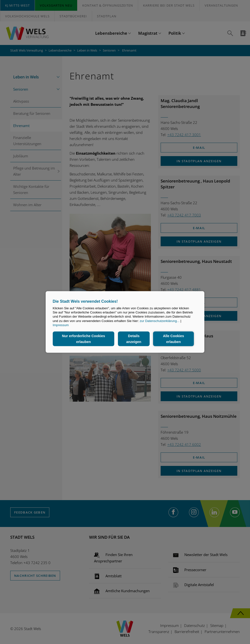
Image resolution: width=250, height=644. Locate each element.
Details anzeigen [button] (134, 339)
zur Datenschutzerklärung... (160, 321)
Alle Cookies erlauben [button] (173, 339)
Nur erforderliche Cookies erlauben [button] (84, 339)
